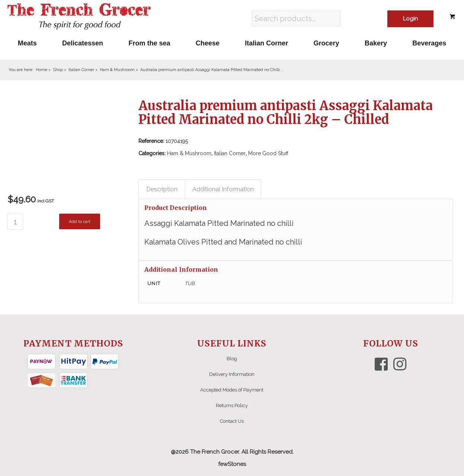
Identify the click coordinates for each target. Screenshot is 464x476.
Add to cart (80, 221)
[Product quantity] (15, 222)
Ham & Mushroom (189, 153)
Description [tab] (162, 189)
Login (410, 19)
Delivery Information (232, 374)
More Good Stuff (268, 153)
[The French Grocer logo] (79, 17)
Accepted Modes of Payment (232, 390)
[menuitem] (27, 43)
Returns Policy (232, 405)
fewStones (232, 464)
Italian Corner (230, 153)
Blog (232, 359)
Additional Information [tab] (223, 189)
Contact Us (232, 421)
